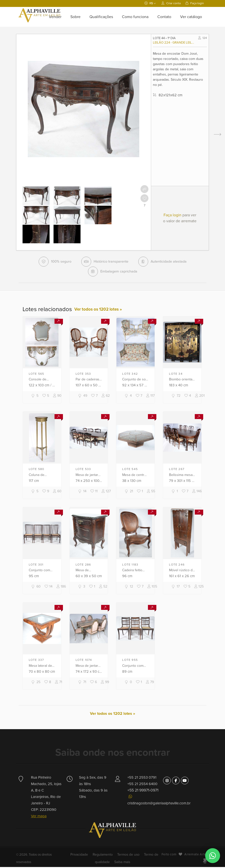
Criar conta (171, 3)
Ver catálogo (191, 17)
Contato (164, 17)
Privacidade (82, 856)
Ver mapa (39, 817)
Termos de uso (127, 856)
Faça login (195, 3)
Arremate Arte (195, 855)
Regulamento (104, 856)
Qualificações (101, 17)
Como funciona (135, 17)
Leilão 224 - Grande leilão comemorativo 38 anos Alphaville (175, 43)
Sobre (75, 17)
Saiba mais (122, 863)
